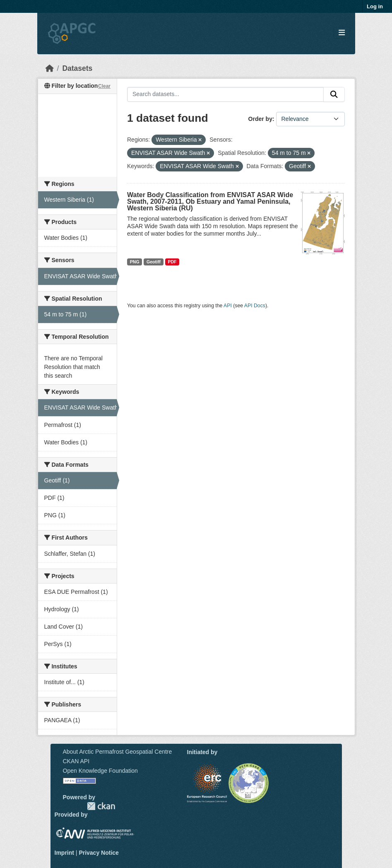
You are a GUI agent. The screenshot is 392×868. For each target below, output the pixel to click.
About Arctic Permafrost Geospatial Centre (118, 752)
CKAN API (76, 761)
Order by (260, 119)
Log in (375, 6)
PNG (135, 262)
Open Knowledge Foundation (100, 771)
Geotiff (154, 262)
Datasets (77, 68)
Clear (104, 86)
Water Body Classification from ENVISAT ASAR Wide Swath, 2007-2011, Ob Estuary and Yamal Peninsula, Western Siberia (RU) (210, 201)
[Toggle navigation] (342, 33)
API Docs (255, 306)
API (228, 306)
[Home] (50, 68)
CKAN (101, 806)
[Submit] (334, 94)
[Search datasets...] (225, 94)
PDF (172, 262)
